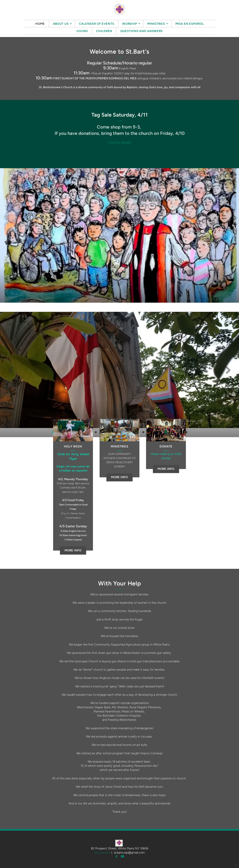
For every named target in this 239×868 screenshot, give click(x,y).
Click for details (120, 142)
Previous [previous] (11, 370)
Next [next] (228, 370)
